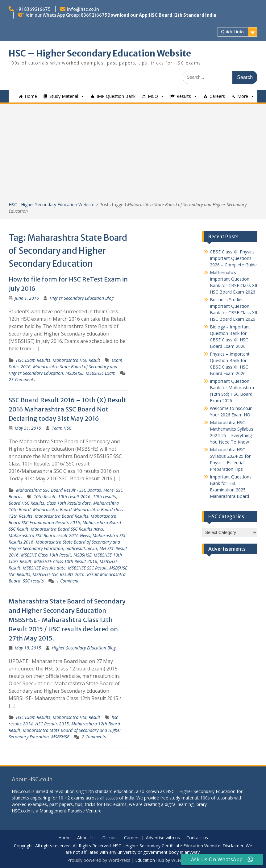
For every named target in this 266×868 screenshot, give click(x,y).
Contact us (197, 838)
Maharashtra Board (52, 509)
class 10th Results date (69, 503)
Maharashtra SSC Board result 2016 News (49, 535)
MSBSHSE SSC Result (87, 568)
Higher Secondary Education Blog (82, 298)
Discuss (110, 838)
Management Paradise (62, 811)
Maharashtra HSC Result (77, 360)
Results (184, 96)
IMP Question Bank (116, 96)
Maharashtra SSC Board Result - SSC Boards (58, 490)
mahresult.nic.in (81, 548)
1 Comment (68, 581)
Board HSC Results (26, 503)
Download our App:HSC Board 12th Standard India (162, 15)
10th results (104, 497)
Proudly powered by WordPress (99, 860)
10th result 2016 (74, 497)
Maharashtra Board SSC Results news (67, 529)
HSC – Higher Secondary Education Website (100, 53)
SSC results (33, 581)
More (243, 96)
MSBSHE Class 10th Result (46, 555)
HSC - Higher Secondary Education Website (52, 204)
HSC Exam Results (33, 360)
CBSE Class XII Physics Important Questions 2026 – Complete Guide (233, 258)
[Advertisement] (133, 155)
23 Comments (22, 380)
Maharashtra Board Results (62, 516)
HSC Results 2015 (52, 724)
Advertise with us (163, 838)
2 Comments (94, 737)
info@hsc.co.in (83, 9)
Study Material (64, 96)
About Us (86, 838)
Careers (217, 96)
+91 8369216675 (33, 9)
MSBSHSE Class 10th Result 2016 (66, 561)
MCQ (153, 96)
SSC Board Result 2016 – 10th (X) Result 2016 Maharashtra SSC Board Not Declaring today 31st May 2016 (67, 409)
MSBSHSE (74, 373)
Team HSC (62, 428)
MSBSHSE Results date (44, 568)
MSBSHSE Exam (101, 373)
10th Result (45, 497)
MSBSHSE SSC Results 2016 (59, 574)
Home (31, 96)
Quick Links (233, 32)
